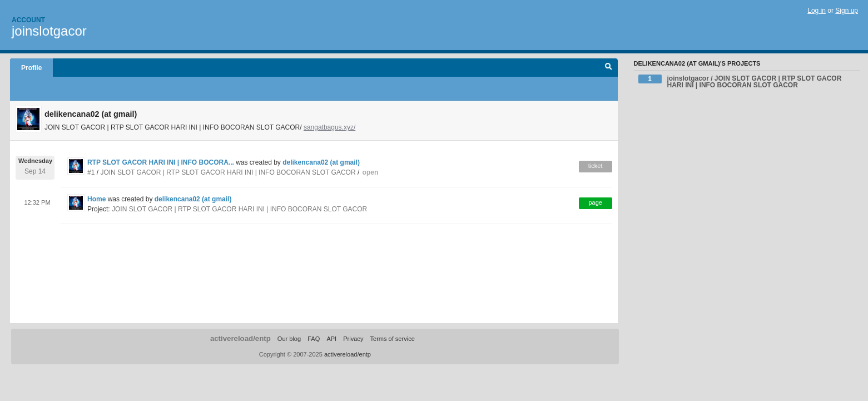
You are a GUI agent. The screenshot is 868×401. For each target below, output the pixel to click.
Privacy (353, 339)
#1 (91, 172)
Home (96, 199)
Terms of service (392, 339)
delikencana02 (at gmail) (321, 162)
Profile (31, 68)
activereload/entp (240, 338)
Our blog (289, 339)
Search (609, 68)
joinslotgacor (49, 31)
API (331, 339)
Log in (817, 11)
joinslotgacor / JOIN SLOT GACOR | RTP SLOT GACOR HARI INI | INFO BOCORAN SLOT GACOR (740, 82)
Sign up (847, 11)
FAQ (314, 339)
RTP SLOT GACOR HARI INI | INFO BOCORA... (161, 162)
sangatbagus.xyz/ (329, 127)
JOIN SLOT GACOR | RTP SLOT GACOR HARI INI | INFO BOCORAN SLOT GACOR (228, 172)
